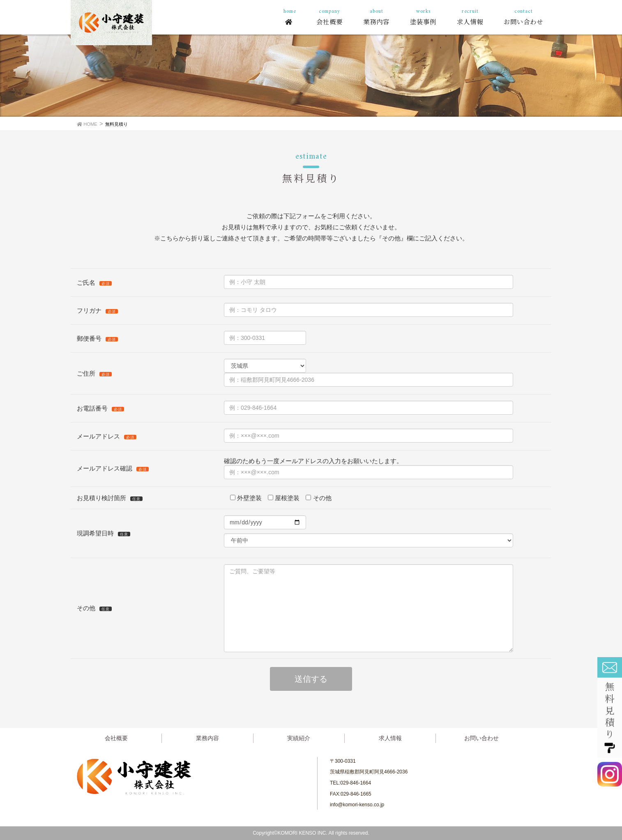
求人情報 (390, 738)
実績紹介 (299, 738)
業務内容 (207, 738)
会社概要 (116, 738)
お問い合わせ (481, 738)
